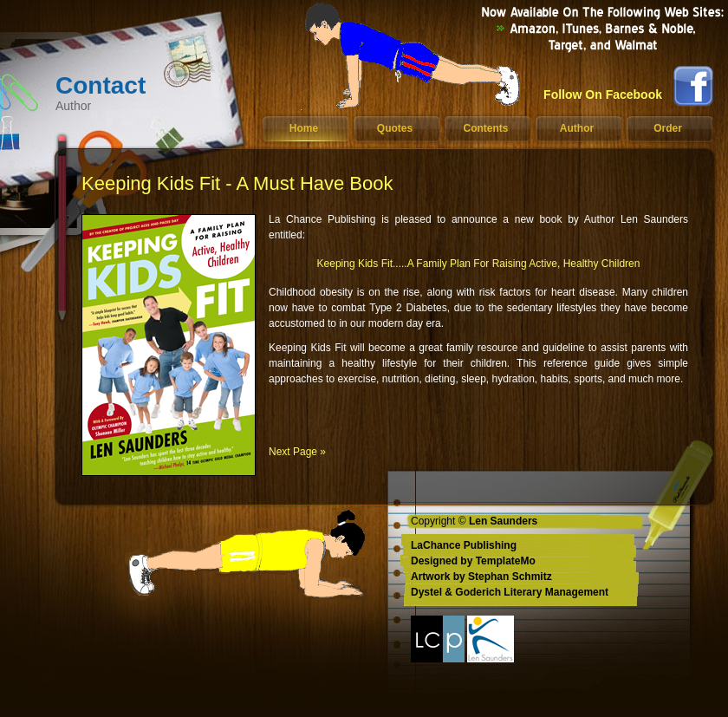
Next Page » (297, 452)
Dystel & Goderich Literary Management (510, 592)
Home (304, 128)
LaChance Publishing (464, 545)
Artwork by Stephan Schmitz (481, 577)
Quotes (395, 128)
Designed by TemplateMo (473, 561)
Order (668, 128)
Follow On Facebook (603, 95)
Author (577, 128)
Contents (486, 128)
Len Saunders (503, 521)
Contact (133, 93)
